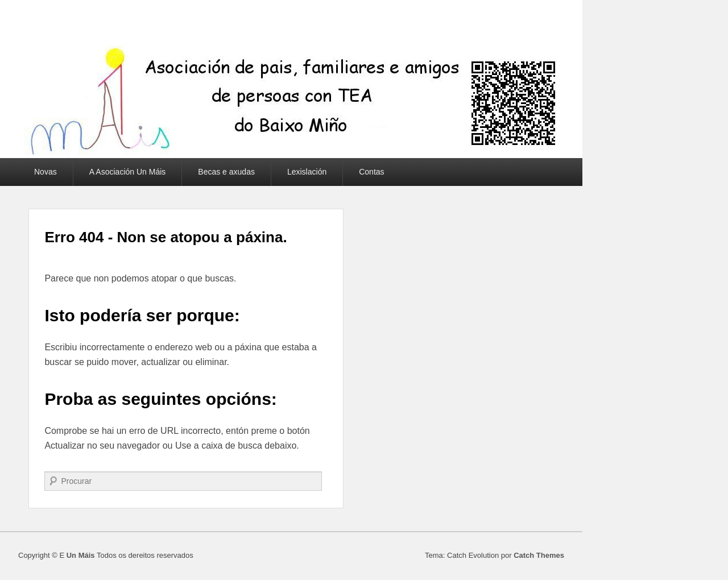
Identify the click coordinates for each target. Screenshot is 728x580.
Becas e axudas (226, 172)
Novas (45, 172)
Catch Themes (539, 555)
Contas (371, 172)
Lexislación (307, 172)
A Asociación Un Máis (128, 172)
